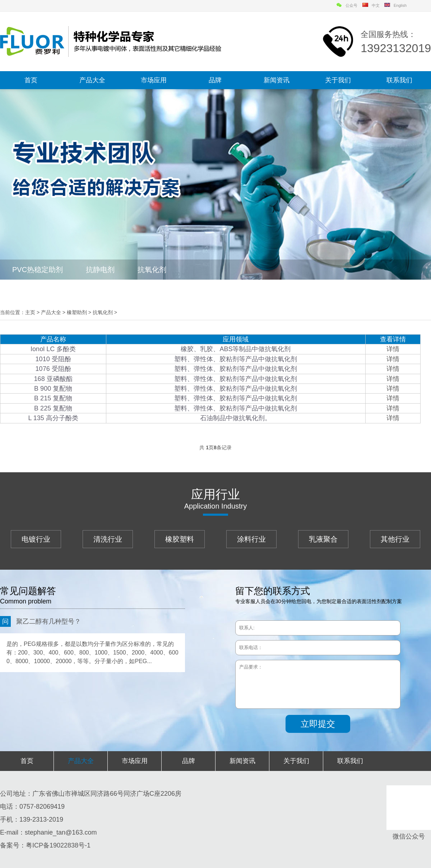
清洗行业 (108, 539)
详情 (393, 349)
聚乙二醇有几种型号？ (40, 621)
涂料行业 (251, 539)
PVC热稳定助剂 (38, 270)
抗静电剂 (100, 270)
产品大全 (92, 80)
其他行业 (395, 539)
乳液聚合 (323, 539)
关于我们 (338, 80)
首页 (31, 80)
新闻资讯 (277, 80)
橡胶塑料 (180, 539)
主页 (30, 312)
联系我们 (399, 80)
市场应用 (154, 80)
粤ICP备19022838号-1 (58, 845)
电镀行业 (36, 539)
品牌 (215, 80)
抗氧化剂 (152, 270)
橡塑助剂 (77, 312)
